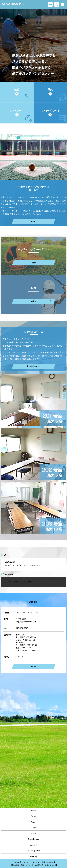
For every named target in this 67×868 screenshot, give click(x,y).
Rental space (33, 366)
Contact (34, 845)
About (33, 822)
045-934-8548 (22, 628)
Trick (34, 828)
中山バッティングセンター (20, 582)
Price (34, 833)
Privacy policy (33, 851)
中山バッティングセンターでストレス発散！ (24, 565)
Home (33, 810)
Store (33, 666)
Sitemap (33, 856)
